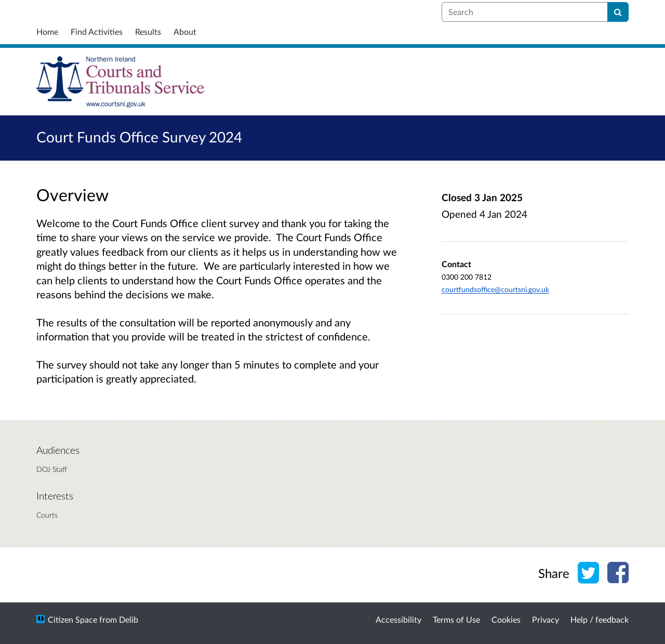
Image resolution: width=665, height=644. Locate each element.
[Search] (618, 12)
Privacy (546, 619)
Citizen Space (72, 619)
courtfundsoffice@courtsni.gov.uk (495, 289)
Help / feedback (600, 619)
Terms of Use (456, 619)
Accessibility (398, 619)
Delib (129, 619)
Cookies (506, 619)
